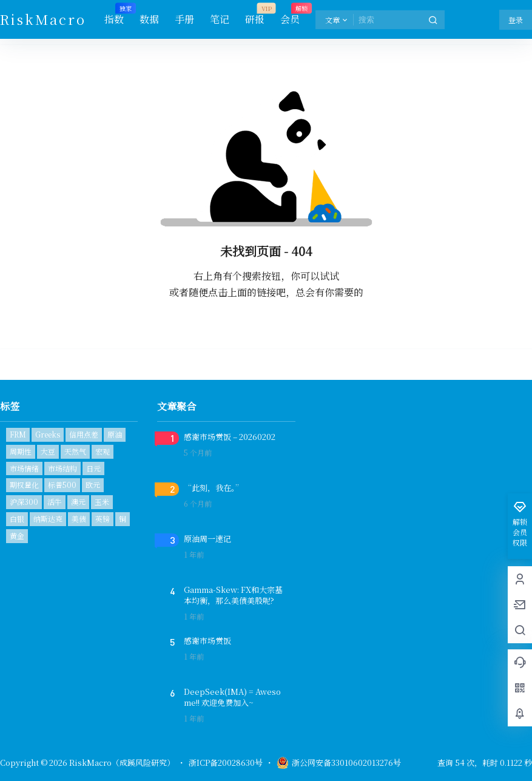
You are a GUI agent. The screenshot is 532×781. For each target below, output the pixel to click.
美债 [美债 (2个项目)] (79, 519)
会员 (290, 15)
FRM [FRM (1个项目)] (18, 434)
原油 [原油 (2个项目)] (115, 434)
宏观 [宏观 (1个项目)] (103, 451)
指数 (114, 15)
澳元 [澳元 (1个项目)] (78, 502)
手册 (184, 19)
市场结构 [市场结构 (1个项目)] (62, 468)
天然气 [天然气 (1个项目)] (75, 451)
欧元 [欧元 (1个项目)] (93, 485)
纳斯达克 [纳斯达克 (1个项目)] (48, 519)
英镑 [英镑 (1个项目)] (103, 519)
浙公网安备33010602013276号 (339, 763)
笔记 (220, 19)
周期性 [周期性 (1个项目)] (21, 451)
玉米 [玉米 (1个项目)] (102, 502)
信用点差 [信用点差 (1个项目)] (84, 434)
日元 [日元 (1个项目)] (93, 468)
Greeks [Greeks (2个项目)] (48, 434)
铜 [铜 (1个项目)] (123, 519)
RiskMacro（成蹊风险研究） (121, 762)
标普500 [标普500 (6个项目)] (62, 485)
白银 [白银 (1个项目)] (17, 519)
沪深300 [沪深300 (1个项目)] (24, 502)
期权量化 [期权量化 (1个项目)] (24, 485)
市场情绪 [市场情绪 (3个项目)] (24, 468)
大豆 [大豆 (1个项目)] (48, 451)
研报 (255, 15)
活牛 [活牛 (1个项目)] (55, 502)
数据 (149, 19)
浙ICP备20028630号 (226, 763)
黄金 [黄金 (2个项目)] (17, 536)
